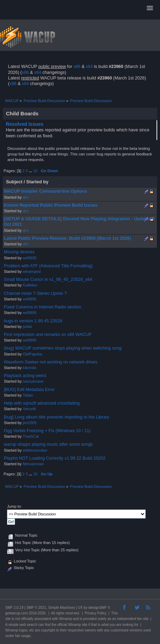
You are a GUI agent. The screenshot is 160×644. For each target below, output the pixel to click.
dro (26, 197)
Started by (37, 182)
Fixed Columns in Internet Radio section (42, 307)
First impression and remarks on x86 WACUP (48, 335)
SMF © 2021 (36, 608)
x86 (77, 67)
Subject (14, 182)
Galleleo (30, 285)
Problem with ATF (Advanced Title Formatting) (48, 266)
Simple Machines (61, 608)
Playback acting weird (25, 376)
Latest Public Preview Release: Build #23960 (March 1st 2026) (67, 238)
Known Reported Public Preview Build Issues (51, 205)
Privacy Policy (96, 613)
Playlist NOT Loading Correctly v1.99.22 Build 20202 (55, 458)
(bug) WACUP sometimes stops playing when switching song (63, 348)
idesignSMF (98, 608)
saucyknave (33, 381)
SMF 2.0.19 (14, 608)
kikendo (30, 368)
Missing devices (19, 252)
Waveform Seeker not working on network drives (51, 362)
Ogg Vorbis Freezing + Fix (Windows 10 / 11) (47, 431)
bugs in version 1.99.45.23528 (33, 321)
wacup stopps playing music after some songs (48, 444)
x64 (89, 67)
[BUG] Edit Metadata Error (29, 390)
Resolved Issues (25, 124)
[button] (150, 8)
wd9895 (30, 258)
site (8, 619)
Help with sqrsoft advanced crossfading (42, 403)
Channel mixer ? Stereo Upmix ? (35, 293)
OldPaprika (32, 354)
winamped (32, 271)
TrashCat (31, 436)
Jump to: (14, 506)
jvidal (27, 327)
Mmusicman (33, 464)
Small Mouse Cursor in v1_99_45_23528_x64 (48, 279)
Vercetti (29, 409)
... (31, 171)
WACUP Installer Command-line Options (45, 191)
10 (35, 171)
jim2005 (30, 423)
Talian (28, 395)
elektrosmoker (35, 450)
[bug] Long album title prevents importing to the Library (57, 417)
